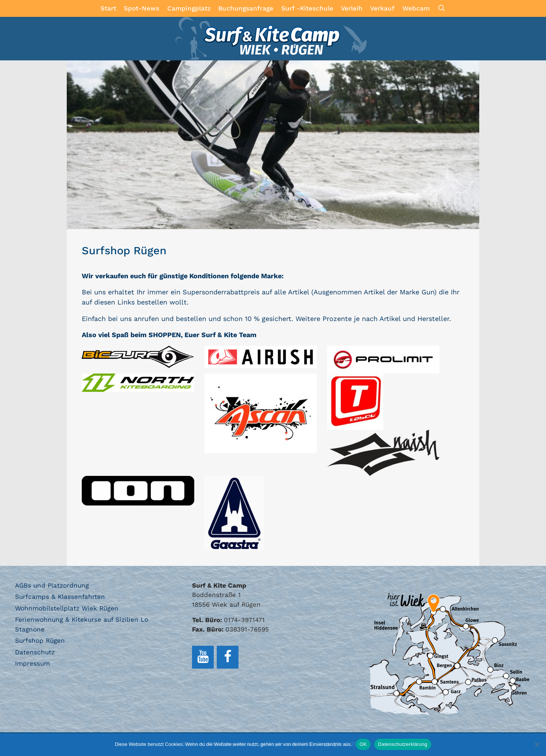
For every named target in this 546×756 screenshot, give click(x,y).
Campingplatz (189, 8)
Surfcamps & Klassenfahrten (60, 597)
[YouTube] (203, 657)
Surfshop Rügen (40, 640)
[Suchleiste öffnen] (441, 8)
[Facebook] (228, 657)
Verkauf (382, 8)
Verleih (352, 8)
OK (363, 744)
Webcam (416, 8)
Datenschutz (35, 652)
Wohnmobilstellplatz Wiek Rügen (67, 608)
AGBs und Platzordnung (52, 585)
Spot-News (142, 8)
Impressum (32, 663)
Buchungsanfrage (246, 8)
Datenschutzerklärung (403, 744)
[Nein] (537, 744)
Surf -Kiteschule (307, 8)
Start (108, 8)
